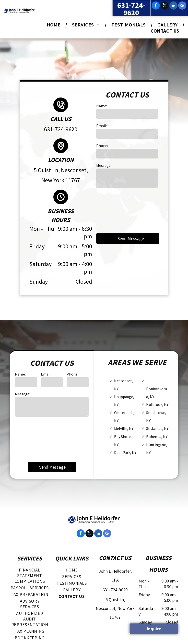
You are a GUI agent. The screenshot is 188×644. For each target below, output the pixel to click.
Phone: (102, 146)
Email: (101, 126)
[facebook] (156, 6)
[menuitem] (54, 25)
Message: (104, 165)
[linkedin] (173, 6)
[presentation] (116, 210)
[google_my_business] (182, 6)
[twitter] (165, 6)
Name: (102, 106)
